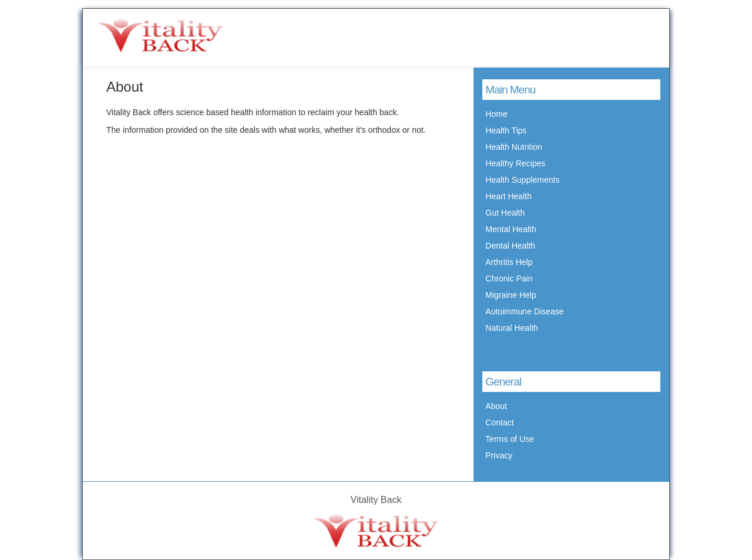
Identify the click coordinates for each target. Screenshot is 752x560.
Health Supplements (522, 180)
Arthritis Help (509, 262)
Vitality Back (376, 500)
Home (496, 114)
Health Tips (506, 130)
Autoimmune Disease (524, 311)
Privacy (499, 455)
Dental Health (510, 246)
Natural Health (512, 328)
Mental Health (511, 229)
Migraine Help (511, 295)
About (496, 406)
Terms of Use (509, 439)
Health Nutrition (514, 147)
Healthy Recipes (515, 163)
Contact (499, 422)
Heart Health (508, 196)
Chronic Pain (509, 279)
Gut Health (505, 213)
